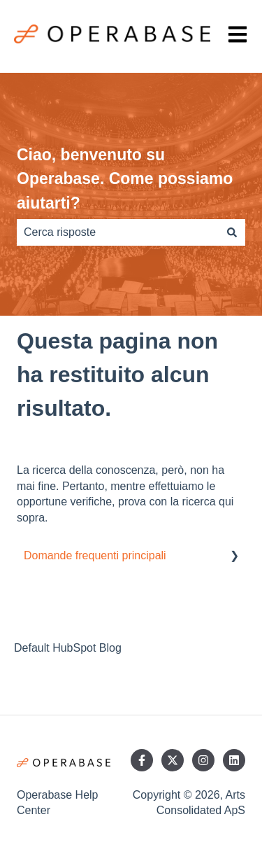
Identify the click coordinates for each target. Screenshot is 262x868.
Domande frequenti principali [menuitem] (95, 555)
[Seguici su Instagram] (203, 760)
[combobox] (118, 232)
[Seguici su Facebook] (142, 760)
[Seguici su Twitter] (173, 760)
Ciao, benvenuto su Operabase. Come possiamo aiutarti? (125, 179)
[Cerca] (232, 232)
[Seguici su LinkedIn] (234, 760)
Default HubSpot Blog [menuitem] (68, 648)
